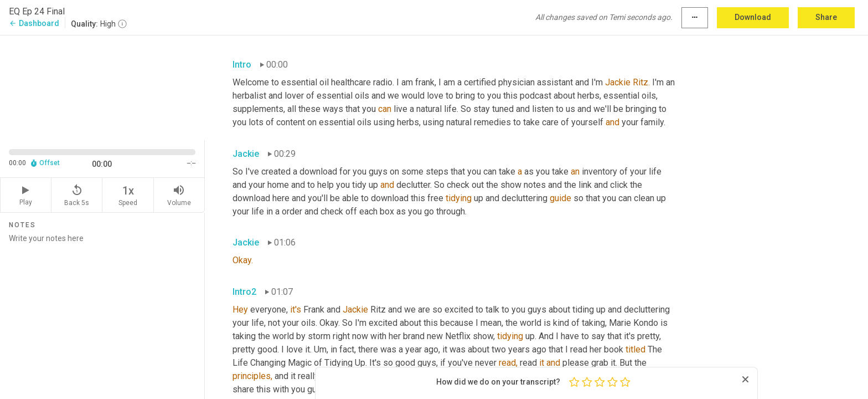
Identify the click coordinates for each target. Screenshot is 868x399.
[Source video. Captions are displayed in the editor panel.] (102, 87)
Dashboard (34, 23)
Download (753, 17)
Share (826, 17)
